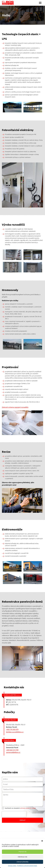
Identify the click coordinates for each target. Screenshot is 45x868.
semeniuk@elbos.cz (13, 752)
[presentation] (14, 814)
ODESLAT (23, 820)
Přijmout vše (23, 852)
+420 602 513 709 (12, 750)
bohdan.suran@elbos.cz (15, 732)
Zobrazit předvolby (22, 862)
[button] (42, 841)
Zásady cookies (12, 866)
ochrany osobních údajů (28, 808)
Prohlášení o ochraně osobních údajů (27, 866)
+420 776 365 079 (12, 729)
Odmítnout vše (22, 857)
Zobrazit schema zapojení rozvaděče (15, 407)
